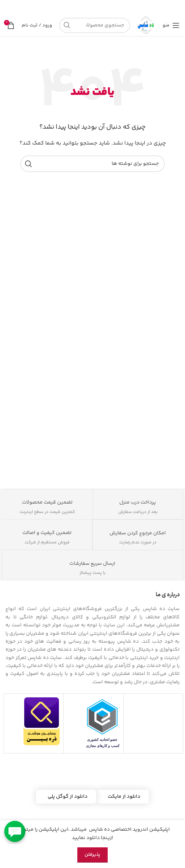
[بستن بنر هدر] (9, 7)
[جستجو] (95, 25)
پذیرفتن (92, 855)
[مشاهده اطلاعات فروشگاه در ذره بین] (42, 721)
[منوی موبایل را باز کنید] (171, 25)
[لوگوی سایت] (146, 25)
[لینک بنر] (103, 7)
